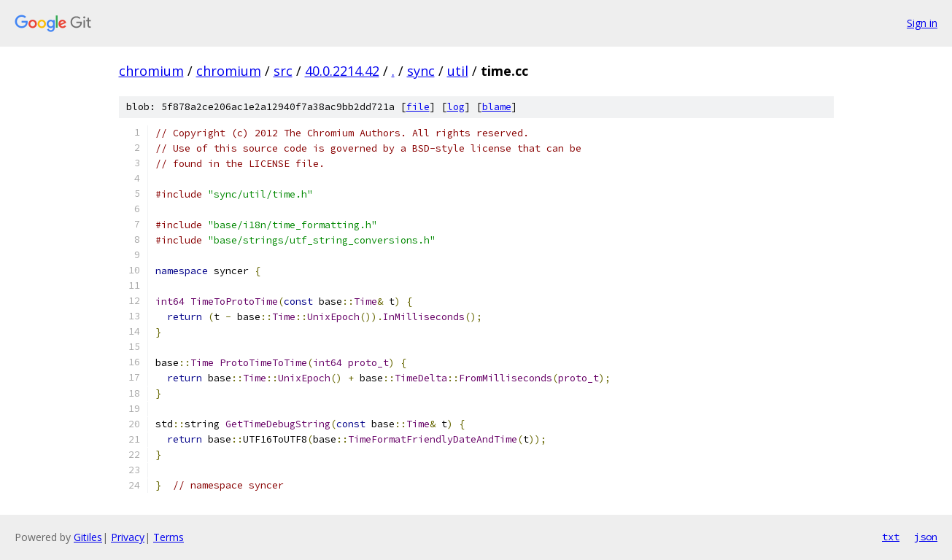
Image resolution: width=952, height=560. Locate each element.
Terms (169, 537)
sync (421, 71)
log (456, 107)
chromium (151, 71)
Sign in (922, 23)
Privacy (128, 537)
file (418, 107)
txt (891, 537)
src (283, 71)
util (458, 71)
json (926, 537)
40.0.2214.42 (342, 71)
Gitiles (88, 537)
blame (497, 107)
